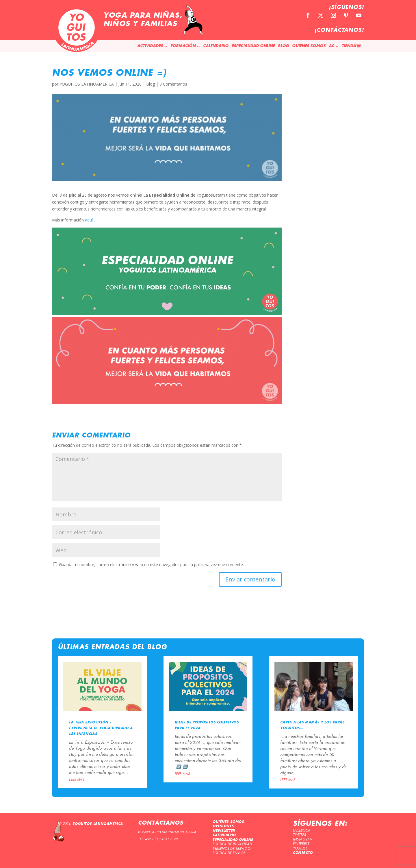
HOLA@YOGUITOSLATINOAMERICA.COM (167, 832)
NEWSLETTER (224, 831)
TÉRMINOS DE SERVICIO (231, 849)
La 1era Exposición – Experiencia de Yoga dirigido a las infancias (101, 728)
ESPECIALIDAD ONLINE (253, 46)
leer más (77, 780)
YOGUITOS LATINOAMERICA (87, 84)
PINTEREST (301, 844)
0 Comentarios (173, 84)
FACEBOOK (302, 831)
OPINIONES (223, 826)
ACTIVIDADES (150, 46)
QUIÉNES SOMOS (228, 822)
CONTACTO (303, 853)
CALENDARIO (216, 46)
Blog (151, 84)
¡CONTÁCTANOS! (339, 30)
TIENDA (349, 46)
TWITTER (299, 835)
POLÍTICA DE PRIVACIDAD (232, 844)
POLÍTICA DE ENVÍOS (229, 853)
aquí (89, 220)
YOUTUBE (300, 848)
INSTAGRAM (303, 840)
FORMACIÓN (183, 46)
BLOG (283, 46)
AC (331, 46)
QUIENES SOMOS (309, 46)
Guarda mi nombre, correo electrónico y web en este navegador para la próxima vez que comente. (151, 565)
